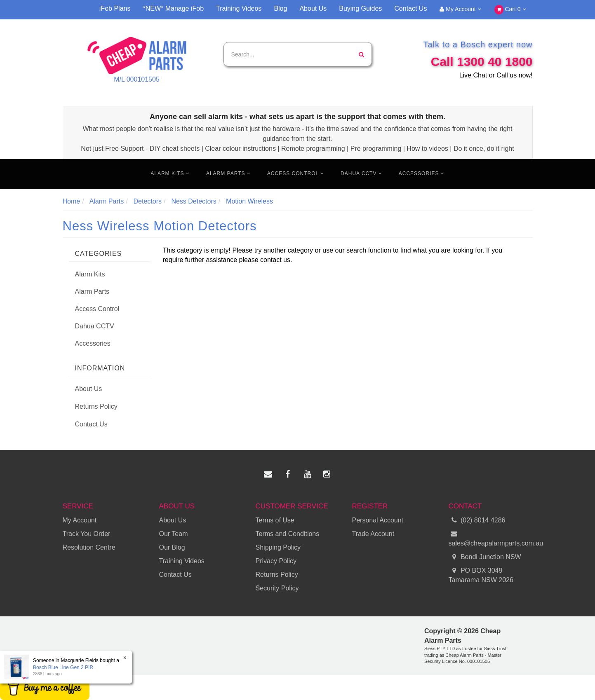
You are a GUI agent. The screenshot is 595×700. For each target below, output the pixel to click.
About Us (313, 8)
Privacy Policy (276, 561)
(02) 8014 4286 (477, 521)
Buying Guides (360, 8)
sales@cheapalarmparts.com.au (491, 538)
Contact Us (410, 8)
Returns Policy (96, 406)
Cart (510, 10)
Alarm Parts (228, 173)
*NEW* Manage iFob (173, 8)
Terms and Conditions (288, 534)
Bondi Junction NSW (485, 557)
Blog (280, 8)
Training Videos (239, 8)
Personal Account (378, 520)
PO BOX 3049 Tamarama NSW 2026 (481, 575)
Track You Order (87, 534)
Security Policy (277, 588)
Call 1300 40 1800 (482, 62)
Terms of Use (275, 520)
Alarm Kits (170, 173)
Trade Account (373, 534)
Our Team (174, 534)
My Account (460, 9)
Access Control (296, 173)
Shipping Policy (278, 547)
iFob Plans (115, 8)
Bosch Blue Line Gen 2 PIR (63, 667)
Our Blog (172, 547)
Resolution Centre (89, 547)
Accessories (422, 173)
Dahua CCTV (361, 173)
